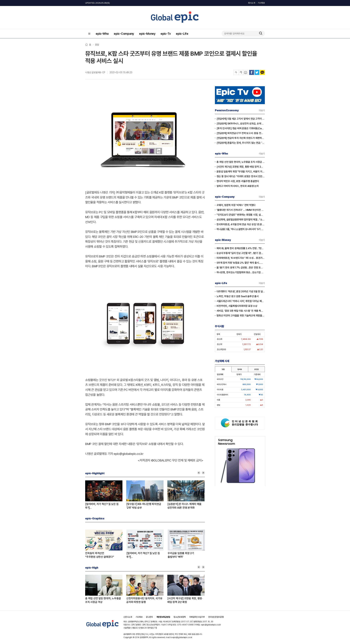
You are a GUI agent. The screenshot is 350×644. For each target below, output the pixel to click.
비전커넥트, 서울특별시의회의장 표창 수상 (237, 306)
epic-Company (124, 34)
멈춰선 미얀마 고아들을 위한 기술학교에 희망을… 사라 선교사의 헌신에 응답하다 (241, 316)
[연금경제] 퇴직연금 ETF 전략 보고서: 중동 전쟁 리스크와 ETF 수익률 (241, 133)
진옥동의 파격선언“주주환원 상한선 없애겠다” (99, 555)
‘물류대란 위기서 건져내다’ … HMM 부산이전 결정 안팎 (241, 210)
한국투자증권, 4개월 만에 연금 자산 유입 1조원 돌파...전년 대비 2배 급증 (241, 224)
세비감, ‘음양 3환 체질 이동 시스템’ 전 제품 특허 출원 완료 (241, 311)
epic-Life (182, 34)
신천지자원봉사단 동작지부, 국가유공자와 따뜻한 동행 (144, 600)
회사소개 (252, 3)
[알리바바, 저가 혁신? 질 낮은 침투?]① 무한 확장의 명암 (143, 555)
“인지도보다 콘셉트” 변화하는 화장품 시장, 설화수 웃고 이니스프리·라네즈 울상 (241, 215)
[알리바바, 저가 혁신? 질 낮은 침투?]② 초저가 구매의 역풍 (102, 506)
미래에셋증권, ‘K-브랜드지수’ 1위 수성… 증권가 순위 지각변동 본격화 (241, 258)
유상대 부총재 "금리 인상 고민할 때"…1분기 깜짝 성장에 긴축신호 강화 (241, 253)
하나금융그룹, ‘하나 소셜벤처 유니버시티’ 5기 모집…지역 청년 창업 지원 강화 (241, 229)
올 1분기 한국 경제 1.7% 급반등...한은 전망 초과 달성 (241, 268)
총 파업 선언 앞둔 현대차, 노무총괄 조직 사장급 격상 (103, 600)
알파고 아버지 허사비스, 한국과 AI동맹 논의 (238, 186)
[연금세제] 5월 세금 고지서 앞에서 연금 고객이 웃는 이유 (241, 119)
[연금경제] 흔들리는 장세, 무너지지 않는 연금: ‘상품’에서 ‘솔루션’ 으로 (241, 143)
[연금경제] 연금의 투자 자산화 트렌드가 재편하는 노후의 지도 (241, 138)
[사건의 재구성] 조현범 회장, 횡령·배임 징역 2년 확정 (185, 600)
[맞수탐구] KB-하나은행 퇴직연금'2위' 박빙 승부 (144, 506)
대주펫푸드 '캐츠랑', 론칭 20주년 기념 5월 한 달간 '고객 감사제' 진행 (241, 292)
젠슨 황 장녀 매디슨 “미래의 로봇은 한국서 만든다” (241, 176)
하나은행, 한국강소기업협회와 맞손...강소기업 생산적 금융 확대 (241, 272)
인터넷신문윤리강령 (216, 617)
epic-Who (102, 34)
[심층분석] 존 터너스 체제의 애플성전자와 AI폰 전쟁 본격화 (184, 506)
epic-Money (147, 34)
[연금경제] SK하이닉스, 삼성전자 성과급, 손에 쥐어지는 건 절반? (241, 124)
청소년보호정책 (179, 617)
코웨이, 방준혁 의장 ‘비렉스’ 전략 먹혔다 (236, 205)
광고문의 (149, 617)
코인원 (256, 369)
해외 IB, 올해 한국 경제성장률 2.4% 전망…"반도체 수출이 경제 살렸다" (241, 248)
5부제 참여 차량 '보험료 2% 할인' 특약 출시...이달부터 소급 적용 (241, 263)
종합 (97, 45)
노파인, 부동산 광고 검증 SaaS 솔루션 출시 (238, 296)
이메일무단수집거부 (197, 617)
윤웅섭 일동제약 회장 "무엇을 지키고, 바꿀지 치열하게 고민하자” (241, 172)
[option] (106, 495)
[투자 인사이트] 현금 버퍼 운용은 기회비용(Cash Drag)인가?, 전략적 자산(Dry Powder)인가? (241, 128)
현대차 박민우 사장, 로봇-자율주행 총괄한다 (238, 181)
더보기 (262, 110)
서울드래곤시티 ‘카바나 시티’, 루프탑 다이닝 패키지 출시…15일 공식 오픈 (241, 301)
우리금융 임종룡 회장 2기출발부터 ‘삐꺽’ (181, 555)
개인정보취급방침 (163, 617)
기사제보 (261, 3)
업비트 (240, 369)
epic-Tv (166, 34)
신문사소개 (128, 617)
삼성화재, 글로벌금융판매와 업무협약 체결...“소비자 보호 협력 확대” (241, 220)
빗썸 (223, 369)
